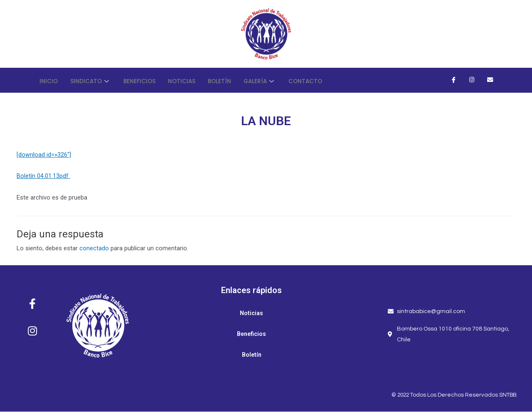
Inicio (49, 80)
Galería (272, 80)
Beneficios (145, 80)
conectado (94, 249)
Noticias (190, 80)
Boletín (230, 80)
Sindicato (93, 80)
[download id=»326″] (44, 155)
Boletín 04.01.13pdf (43, 176)
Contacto (320, 80)
